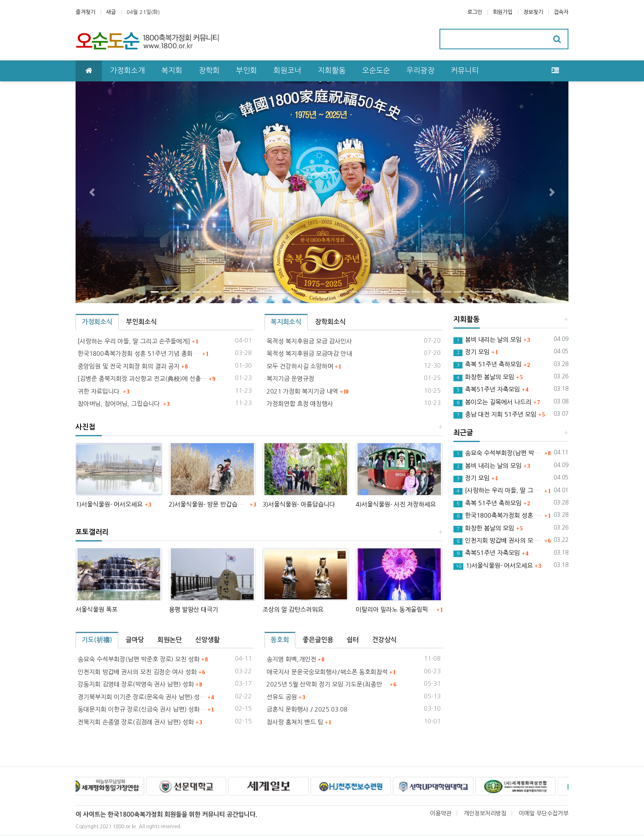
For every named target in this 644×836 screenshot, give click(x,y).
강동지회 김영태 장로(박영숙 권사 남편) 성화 (136, 684)
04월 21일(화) (143, 12)
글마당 (135, 640)
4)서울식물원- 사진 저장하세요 (396, 504)
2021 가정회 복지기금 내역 (302, 391)
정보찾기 (533, 12)
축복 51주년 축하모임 (488, 365)
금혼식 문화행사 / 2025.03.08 (307, 709)
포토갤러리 (92, 532)
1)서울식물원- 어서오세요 (109, 504)
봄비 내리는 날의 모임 (488, 340)
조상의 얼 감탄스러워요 (293, 609)
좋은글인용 (318, 640)
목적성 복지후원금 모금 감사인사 (309, 341)
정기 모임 (471, 352)
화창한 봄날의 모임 (484, 378)
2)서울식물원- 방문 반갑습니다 (208, 504)
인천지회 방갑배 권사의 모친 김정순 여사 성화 (137, 672)
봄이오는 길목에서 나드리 (492, 403)
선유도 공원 (282, 697)
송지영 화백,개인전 (291, 659)
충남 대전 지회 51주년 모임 (495, 415)
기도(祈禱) (97, 640)
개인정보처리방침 (485, 813)
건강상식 (384, 640)
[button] (92, 192)
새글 (111, 12)
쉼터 (353, 640)
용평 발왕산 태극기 (193, 609)
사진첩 (85, 427)
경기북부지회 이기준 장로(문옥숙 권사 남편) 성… (142, 697)
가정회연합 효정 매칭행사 (300, 404)
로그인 (475, 12)
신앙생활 (207, 640)
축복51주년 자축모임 (487, 390)
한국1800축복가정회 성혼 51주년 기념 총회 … (139, 354)
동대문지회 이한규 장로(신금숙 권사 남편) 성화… (142, 709)
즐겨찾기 (85, 12)
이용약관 (441, 813)
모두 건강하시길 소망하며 (300, 366)
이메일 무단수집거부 (544, 813)
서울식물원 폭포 (97, 609)
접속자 (561, 12)
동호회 (280, 640)
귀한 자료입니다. (99, 391)
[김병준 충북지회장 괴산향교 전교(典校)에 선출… (142, 379)
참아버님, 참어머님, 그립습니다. (120, 404)
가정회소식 (97, 322)
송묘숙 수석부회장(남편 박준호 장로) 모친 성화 (139, 659)
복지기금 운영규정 (290, 379)
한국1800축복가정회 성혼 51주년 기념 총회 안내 (498, 516)
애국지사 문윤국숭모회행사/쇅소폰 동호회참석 (327, 672)
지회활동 (467, 319)
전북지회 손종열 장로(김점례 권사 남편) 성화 (136, 722)
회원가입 (503, 12)
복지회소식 (286, 322)
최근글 (463, 433)
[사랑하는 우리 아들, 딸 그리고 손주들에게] (134, 341)
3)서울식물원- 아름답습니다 (299, 504)
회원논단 (170, 640)
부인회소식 (141, 322)
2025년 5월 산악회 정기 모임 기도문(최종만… (327, 684)
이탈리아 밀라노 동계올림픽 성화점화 (395, 609)
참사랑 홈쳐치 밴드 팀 (295, 722)
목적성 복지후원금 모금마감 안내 (309, 354)
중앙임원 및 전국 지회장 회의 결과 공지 (129, 366)
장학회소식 (330, 322)
